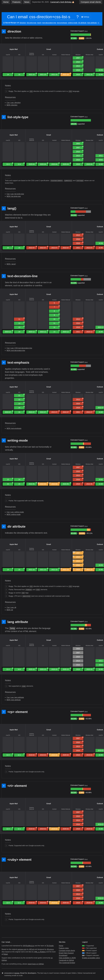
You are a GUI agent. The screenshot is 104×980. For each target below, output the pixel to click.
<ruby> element (19, 860)
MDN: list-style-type (14, 196)
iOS (19, 55)
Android (54, 55)
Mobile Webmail (66, 55)
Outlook (100, 49)
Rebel (6, 954)
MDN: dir (10, 610)
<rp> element (18, 712)
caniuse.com (22, 949)
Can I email (17, 17)
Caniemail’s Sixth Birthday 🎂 (62, 2)
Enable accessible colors (91, 958)
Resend (17, 973)
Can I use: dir (11, 607)
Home (6, 2)
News (27, 2)
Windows (78, 55)
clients (91, 2)
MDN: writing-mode (14, 514)
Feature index (64, 948)
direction (23, 23)
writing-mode (73, 23)
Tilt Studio (50, 946)
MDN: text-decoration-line (16, 350)
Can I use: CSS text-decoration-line (19, 348)
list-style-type (32, 23)
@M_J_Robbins (40, 952)
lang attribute (92, 23)
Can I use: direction (14, 103)
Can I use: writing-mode (15, 512)
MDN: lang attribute (14, 700)
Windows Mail (89, 55)
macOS (8, 55)
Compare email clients (67, 951)
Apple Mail (14, 49)
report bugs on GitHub (36, 964)
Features (16, 2)
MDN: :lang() (11, 264)
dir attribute (82, 23)
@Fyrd (31, 949)
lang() (39, 23)
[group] (80, 35)
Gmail (49, 49)
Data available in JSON (67, 958)
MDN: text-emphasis (14, 428)
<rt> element (17, 786)
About (86, 31)
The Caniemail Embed (67, 963)
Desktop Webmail (32, 54)
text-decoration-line (49, 23)
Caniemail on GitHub (66, 960)
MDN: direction (12, 105)
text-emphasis (62, 23)
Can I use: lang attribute (15, 697)
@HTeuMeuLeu (29, 946)
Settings (85, 17)
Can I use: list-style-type (15, 194)
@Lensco (50, 949)
